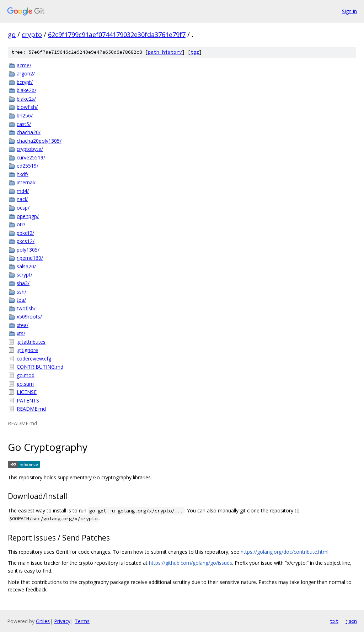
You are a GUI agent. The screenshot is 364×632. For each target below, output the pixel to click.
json (351, 621)
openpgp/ (28, 216)
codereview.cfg (34, 359)
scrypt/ (25, 275)
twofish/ (26, 308)
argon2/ (26, 73)
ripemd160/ (30, 258)
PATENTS (28, 401)
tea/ (21, 300)
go (12, 35)
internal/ (26, 182)
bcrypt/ (25, 82)
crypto (32, 35)
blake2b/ (26, 90)
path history (165, 52)
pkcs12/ (26, 241)
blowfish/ (27, 107)
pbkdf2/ (25, 233)
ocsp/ (23, 208)
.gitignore (27, 350)
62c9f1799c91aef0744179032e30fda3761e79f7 (117, 35)
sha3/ (23, 283)
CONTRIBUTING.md (40, 367)
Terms (82, 621)
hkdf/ (23, 174)
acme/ (24, 65)
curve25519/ (31, 157)
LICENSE (27, 392)
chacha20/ (29, 132)
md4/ (23, 191)
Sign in (349, 11)
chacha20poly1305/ (39, 141)
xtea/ (23, 325)
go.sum (25, 384)
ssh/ (22, 292)
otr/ (21, 224)
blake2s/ (26, 99)
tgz (195, 52)
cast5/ (24, 124)
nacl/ (22, 199)
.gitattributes (31, 342)
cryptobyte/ (30, 149)
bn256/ (25, 115)
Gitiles (43, 621)
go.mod (26, 375)
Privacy (62, 621)
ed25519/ (28, 166)
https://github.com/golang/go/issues (191, 563)
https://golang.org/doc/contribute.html (285, 552)
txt (334, 621)
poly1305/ (28, 250)
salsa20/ (26, 266)
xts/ (21, 333)
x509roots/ (29, 317)
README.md (31, 409)
